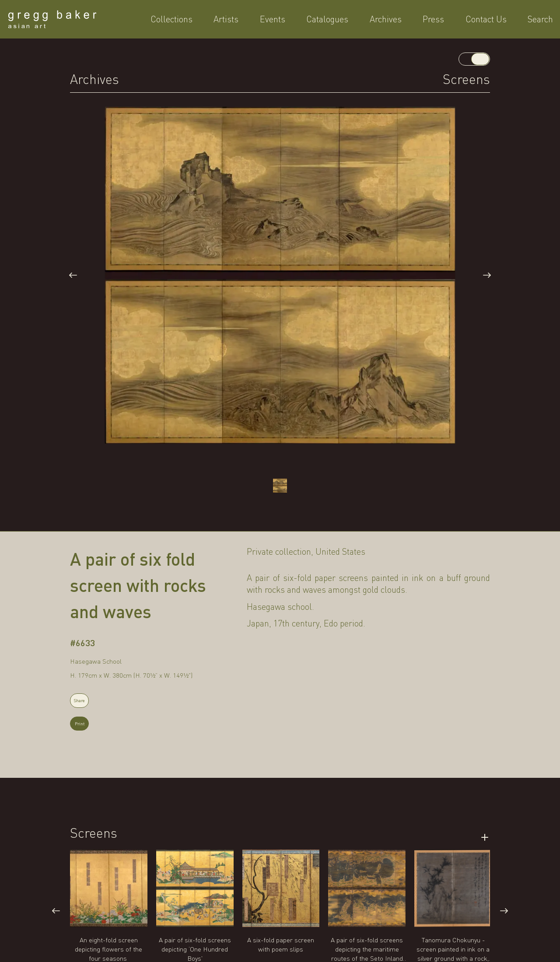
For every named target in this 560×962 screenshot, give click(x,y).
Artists (264, 21)
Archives (373, 21)
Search (477, 21)
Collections (227, 21)
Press (404, 21)
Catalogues (332, 21)
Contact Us (440, 21)
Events (294, 21)
